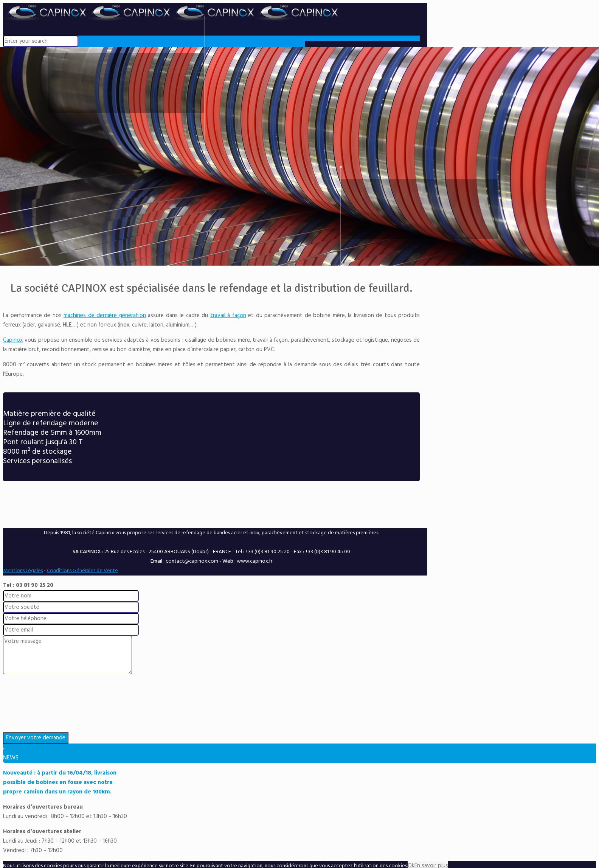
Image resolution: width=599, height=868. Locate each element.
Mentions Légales (23, 571)
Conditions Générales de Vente (82, 571)
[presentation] (299, 705)
